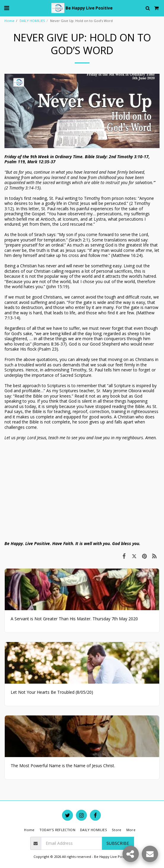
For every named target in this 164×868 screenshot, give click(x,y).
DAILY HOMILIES (32, 21)
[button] (7, 8)
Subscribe (118, 843)
